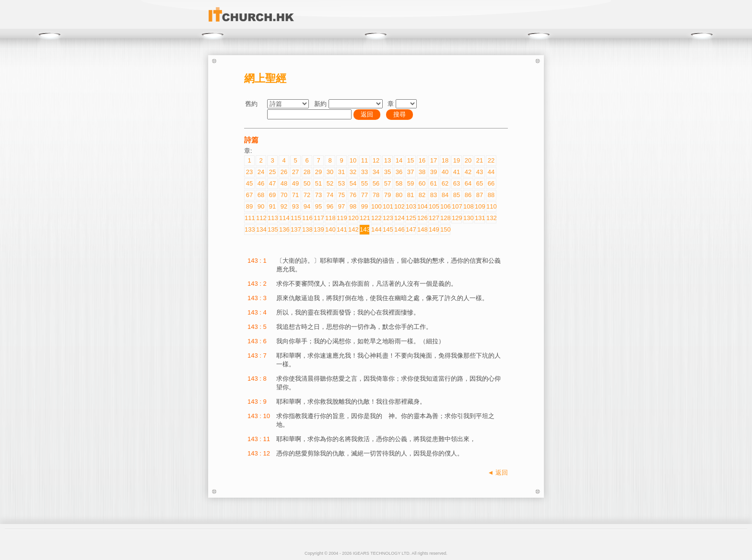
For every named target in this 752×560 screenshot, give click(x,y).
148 (422, 229)
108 (468, 206)
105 (434, 206)
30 (330, 172)
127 (434, 218)
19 (457, 160)
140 (330, 229)
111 (249, 218)
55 (364, 183)
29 (318, 172)
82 (422, 195)
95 (318, 206)
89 (249, 206)
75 (341, 195)
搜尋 (399, 114)
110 (491, 206)
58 (399, 183)
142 (353, 229)
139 (318, 229)
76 (353, 195)
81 (411, 195)
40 (445, 172)
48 (284, 183)
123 (388, 218)
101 (388, 206)
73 (318, 195)
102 (399, 206)
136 (284, 229)
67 (249, 195)
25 (272, 172)
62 (445, 183)
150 (445, 229)
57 (388, 183)
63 (457, 183)
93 (295, 206)
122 (376, 218)
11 (364, 160)
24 (261, 172)
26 (284, 172)
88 (491, 195)
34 (376, 172)
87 (480, 195)
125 (411, 218)
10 (353, 160)
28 (307, 172)
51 (318, 183)
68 (261, 195)
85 (457, 195)
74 (330, 195)
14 (399, 160)
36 (399, 172)
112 (261, 218)
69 (272, 195)
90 (261, 206)
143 (364, 229)
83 (434, 195)
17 (434, 160)
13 (388, 160)
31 (341, 172)
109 (480, 206)
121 (364, 218)
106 (445, 206)
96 (330, 206)
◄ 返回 (498, 472)
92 (284, 206)
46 (261, 183)
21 (480, 160)
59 (411, 183)
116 (307, 218)
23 (249, 172)
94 (307, 206)
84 (445, 195)
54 (353, 183)
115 (295, 218)
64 (468, 183)
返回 (367, 114)
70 (284, 195)
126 (422, 218)
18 (445, 160)
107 (457, 206)
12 (376, 160)
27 (295, 172)
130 (468, 218)
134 (261, 229)
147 (411, 229)
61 (434, 183)
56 (376, 183)
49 (295, 183)
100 (376, 206)
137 (295, 229)
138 (307, 229)
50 (307, 183)
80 (399, 195)
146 (399, 229)
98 (353, 206)
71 (295, 195)
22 (491, 160)
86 (468, 195)
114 (284, 218)
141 (341, 229)
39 (434, 172)
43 (480, 172)
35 (388, 172)
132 (491, 218)
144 (376, 229)
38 (422, 172)
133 (249, 229)
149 (434, 229)
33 (364, 172)
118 (330, 218)
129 (457, 218)
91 (272, 206)
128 (445, 218)
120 (353, 218)
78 (376, 195)
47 (272, 183)
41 (457, 172)
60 (422, 183)
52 (330, 183)
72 (307, 195)
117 (318, 218)
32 (353, 172)
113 (272, 218)
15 (411, 160)
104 (422, 206)
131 (480, 218)
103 (411, 206)
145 (388, 229)
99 (364, 206)
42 (468, 172)
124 (399, 218)
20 (468, 160)
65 (480, 183)
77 (364, 195)
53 (341, 183)
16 (422, 160)
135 (272, 229)
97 (341, 206)
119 (341, 218)
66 (491, 183)
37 (411, 172)
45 (249, 183)
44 (491, 172)
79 (388, 195)
